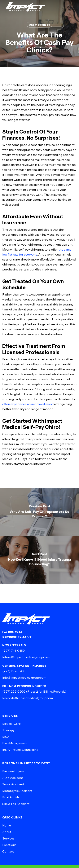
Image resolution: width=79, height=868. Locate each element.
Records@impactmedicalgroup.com (28, 698)
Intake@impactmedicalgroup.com (26, 657)
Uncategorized (39, 25)
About (7, 832)
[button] (72, 7)
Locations (9, 845)
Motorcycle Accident (17, 791)
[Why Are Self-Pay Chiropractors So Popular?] (39, 512)
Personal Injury (13, 771)
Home (7, 825)
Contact (8, 851)
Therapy (8, 730)
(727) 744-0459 (13, 651)
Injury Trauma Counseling (20, 750)
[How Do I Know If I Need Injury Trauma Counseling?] (39, 560)
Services (8, 838)
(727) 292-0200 (14, 671)
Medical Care (11, 724)
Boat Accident (12, 797)
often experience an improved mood (28, 404)
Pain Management (15, 743)
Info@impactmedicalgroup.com (24, 677)
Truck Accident (13, 784)
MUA (6, 737)
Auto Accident (13, 778)
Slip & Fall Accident (16, 804)
